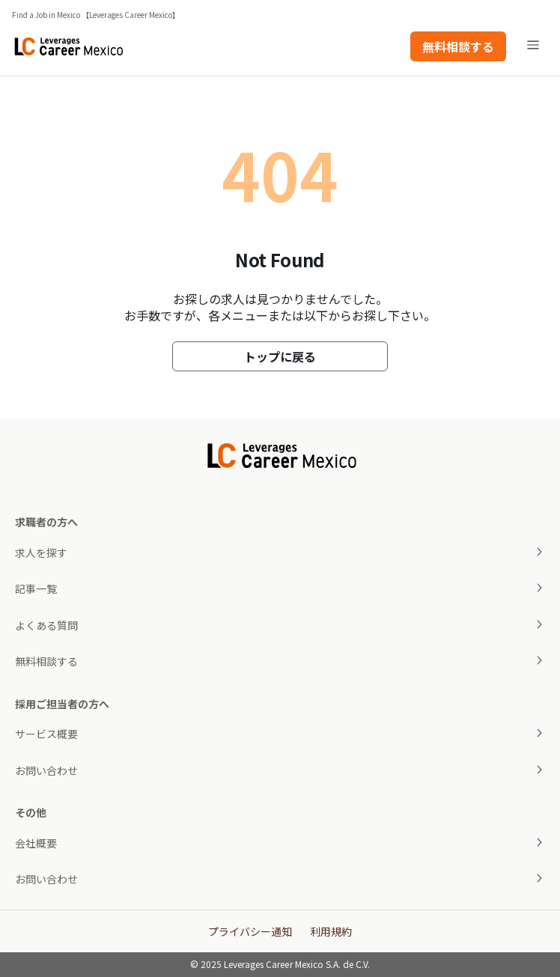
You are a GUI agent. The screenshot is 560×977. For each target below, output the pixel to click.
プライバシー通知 (250, 931)
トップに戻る (280, 356)
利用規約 (331, 931)
